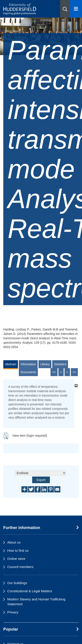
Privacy (13, 612)
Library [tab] (45, 364)
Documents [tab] (28, 372)
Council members (20, 567)
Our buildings (17, 583)
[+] (76, 385)
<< (54, 372)
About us (14, 542)
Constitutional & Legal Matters (30, 591)
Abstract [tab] (11, 364)
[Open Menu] (76, 9)
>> (74, 372)
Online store (16, 559)
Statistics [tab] (60, 364)
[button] (65, 9)
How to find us (18, 550)
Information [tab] (28, 364)
